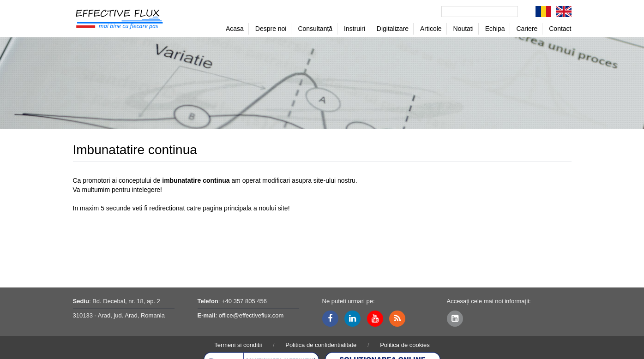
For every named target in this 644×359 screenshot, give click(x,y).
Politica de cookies (405, 345)
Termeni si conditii (238, 345)
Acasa (235, 29)
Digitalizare (393, 29)
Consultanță (315, 29)
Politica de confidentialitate (321, 345)
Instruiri (355, 29)
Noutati (463, 29)
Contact (560, 29)
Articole (431, 29)
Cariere (527, 29)
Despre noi (271, 29)
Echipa (495, 29)
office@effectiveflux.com (251, 315)
